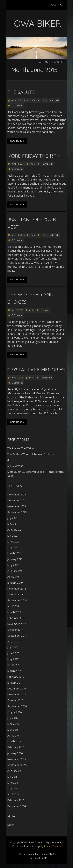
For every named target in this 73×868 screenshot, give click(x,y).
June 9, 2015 (17, 310)
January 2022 (15, 559)
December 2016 (17, 688)
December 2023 (17, 500)
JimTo (32, 100)
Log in (11, 825)
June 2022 (13, 541)
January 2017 (15, 683)
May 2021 (13, 565)
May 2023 (13, 524)
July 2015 (12, 777)
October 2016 (15, 700)
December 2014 (17, 806)
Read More (17, 141)
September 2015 (17, 765)
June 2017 (13, 653)
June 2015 (13, 783)
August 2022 (15, 530)
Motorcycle (54, 100)
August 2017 (15, 641)
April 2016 (13, 736)
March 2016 (14, 741)
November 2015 (17, 759)
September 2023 (17, 512)
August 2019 (15, 571)
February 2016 (16, 747)
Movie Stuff (48, 164)
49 (9, 460)
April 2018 (13, 606)
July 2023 (12, 518)
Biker (45, 100)
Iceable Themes (53, 846)
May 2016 (13, 730)
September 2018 (17, 600)
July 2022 (12, 536)
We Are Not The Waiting (21, 448)
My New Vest (15, 466)
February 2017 (16, 677)
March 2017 (14, 671)
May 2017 (13, 659)
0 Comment (17, 105)
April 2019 (13, 577)
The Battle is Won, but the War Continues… (33, 454)
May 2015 (13, 788)
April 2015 (13, 794)
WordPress (17, 846)
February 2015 (16, 800)
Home (40, 62)
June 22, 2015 (18, 100)
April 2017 (13, 665)
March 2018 (14, 612)
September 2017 (17, 636)
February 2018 (16, 618)
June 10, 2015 (18, 235)
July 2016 (12, 718)
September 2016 (17, 706)
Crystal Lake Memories (36, 370)
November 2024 (17, 494)
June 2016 (13, 724)
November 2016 (17, 694)
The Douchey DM (38, 858)
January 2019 (15, 583)
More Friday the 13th (34, 156)
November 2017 (17, 624)
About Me (33, 854)
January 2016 (15, 753)
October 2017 (15, 630)
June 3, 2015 (17, 378)
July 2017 (12, 647)
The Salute (21, 92)
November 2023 (17, 506)
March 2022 (14, 553)
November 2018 (17, 589)
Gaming (45, 310)
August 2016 (15, 712)
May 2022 (13, 547)
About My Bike (50, 854)
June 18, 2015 (18, 164)
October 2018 (15, 594)
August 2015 (15, 771)
